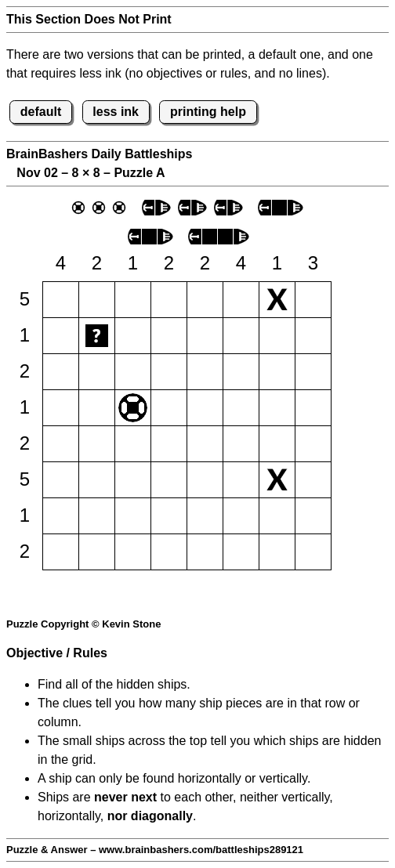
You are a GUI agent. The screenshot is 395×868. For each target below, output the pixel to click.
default (41, 112)
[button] (61, 300)
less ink (116, 112)
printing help (208, 112)
